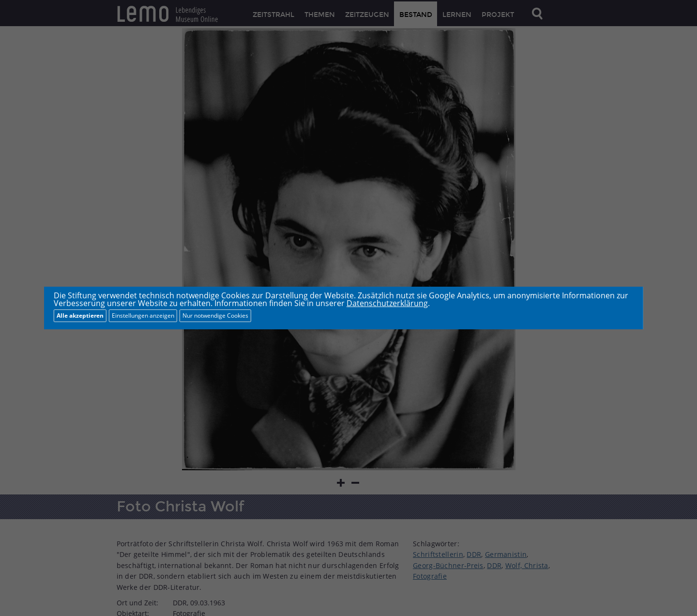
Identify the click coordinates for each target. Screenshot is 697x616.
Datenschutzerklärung (387, 303)
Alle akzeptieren (80, 316)
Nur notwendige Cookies (215, 316)
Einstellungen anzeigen (143, 316)
